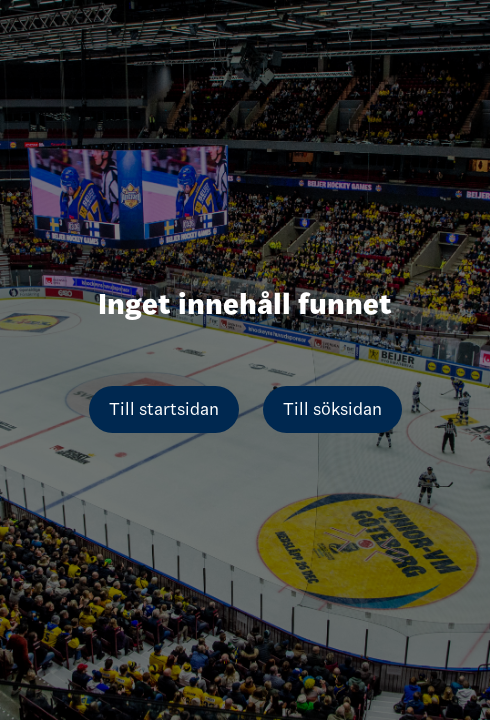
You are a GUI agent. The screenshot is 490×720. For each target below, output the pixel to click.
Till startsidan (164, 409)
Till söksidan (332, 409)
